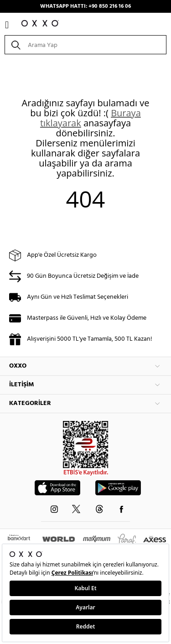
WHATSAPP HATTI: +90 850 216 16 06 (85, 6)
